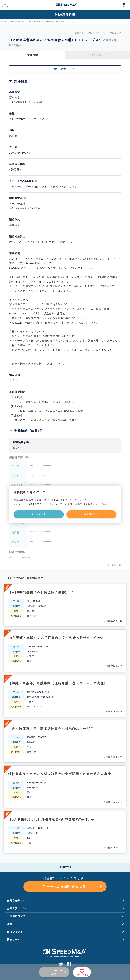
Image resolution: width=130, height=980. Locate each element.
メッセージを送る (54, 972)
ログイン (124, 7)
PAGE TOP (65, 867)
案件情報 (32, 55)
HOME (4, 22)
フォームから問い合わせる (72, 887)
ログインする (39, 514)
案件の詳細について (65, 69)
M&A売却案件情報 (17, 22)
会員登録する (91, 514)
